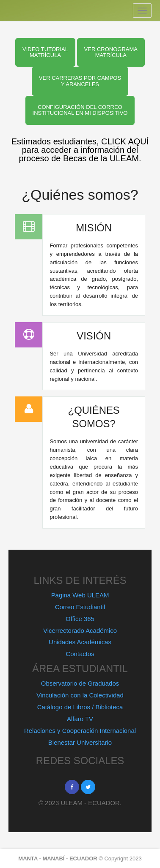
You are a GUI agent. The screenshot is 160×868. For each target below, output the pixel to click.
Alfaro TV (80, 719)
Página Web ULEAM (80, 595)
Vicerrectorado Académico (80, 631)
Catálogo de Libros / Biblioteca (80, 707)
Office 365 (80, 619)
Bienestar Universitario (80, 742)
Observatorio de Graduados (80, 683)
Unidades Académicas (80, 642)
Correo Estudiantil (80, 607)
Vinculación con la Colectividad (80, 695)
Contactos (80, 654)
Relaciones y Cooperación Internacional (80, 731)
